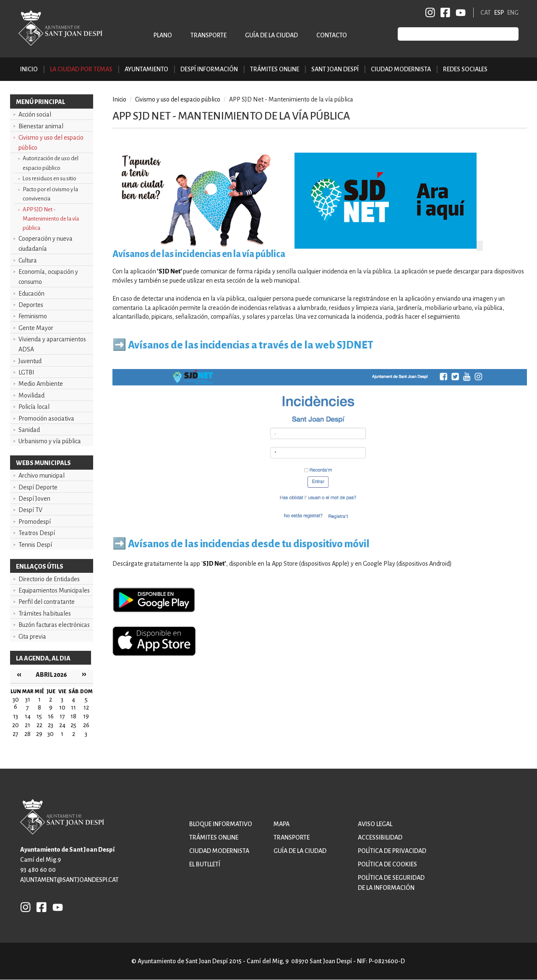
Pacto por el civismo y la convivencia (50, 194)
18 (73, 716)
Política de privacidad (392, 851)
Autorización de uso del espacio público (51, 163)
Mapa (282, 824)
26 (86, 725)
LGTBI (26, 372)
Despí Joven (34, 499)
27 (16, 734)
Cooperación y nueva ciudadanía (46, 244)
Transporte (209, 35)
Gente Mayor (36, 328)
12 (86, 707)
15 (39, 716)
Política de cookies (387, 864)
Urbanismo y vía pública (50, 441)
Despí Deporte (38, 487)
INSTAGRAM (430, 13)
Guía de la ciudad (271, 35)
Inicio (29, 69)
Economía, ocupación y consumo (48, 277)
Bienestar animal (41, 126)
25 (73, 725)
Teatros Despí (37, 533)
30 (51, 734)
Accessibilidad (380, 837)
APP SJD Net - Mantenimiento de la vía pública (51, 219)
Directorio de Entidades (49, 579)
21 (27, 725)
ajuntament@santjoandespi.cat (69, 880)
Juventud (30, 361)
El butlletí (205, 864)
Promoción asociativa (46, 419)
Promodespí (35, 522)
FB (444, 13)
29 (39, 734)
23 (51, 725)
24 (62, 725)
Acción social (35, 114)
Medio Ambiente (41, 384)
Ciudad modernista (219, 851)
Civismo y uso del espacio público (51, 143)
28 (27, 734)
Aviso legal (375, 824)
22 (39, 725)
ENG (513, 13)
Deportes (31, 305)
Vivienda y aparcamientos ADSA (52, 344)
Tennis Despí (35, 545)
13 (16, 716)
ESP (499, 13)
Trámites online (275, 69)
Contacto (332, 35)
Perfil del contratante (47, 602)
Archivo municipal (42, 476)
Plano (163, 35)
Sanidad (29, 430)
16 (51, 716)
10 (62, 707)
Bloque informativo (221, 824)
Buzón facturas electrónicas (54, 625)
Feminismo (33, 316)
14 (28, 716)
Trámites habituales (45, 613)
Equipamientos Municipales (54, 590)
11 (73, 707)
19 (86, 716)
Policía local (34, 407)
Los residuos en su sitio (50, 178)
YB (459, 13)
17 (62, 716)
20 (16, 725)
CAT (486, 13)
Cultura (28, 260)
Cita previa (32, 637)
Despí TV (30, 510)
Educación (31, 294)
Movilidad (31, 395)
